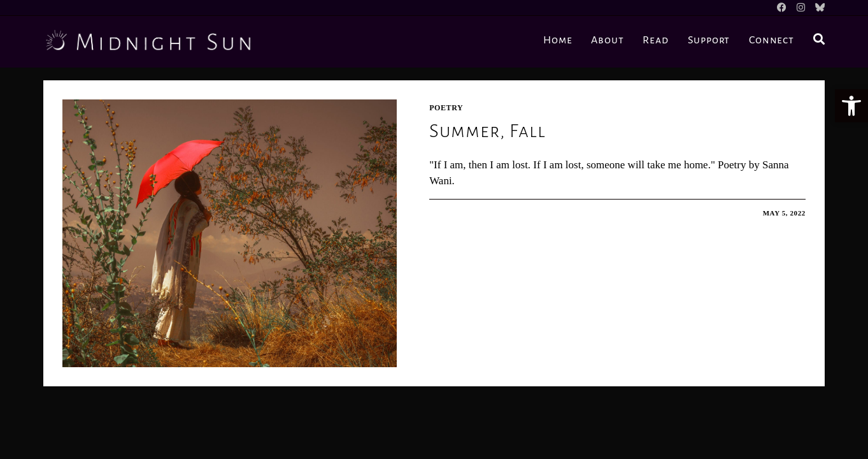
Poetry (446, 108)
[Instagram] (801, 8)
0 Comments (468, 213)
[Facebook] (782, 8)
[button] (851, 106)
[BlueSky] (817, 8)
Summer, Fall (487, 131)
